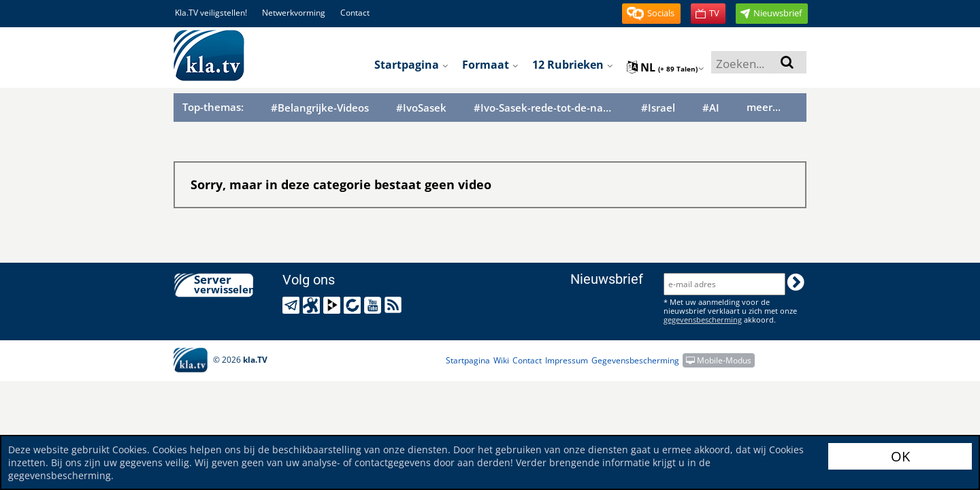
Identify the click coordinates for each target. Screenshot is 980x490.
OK (900, 456)
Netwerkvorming (294, 13)
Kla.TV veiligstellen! (211, 13)
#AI (711, 108)
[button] (651, 14)
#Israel (658, 108)
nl (666, 67)
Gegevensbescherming (635, 360)
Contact (355, 13)
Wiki (501, 360)
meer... (764, 107)
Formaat (490, 65)
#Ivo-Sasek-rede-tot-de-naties (544, 108)
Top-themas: (213, 107)
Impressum (567, 360)
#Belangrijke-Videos (320, 108)
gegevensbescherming (703, 320)
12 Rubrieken (573, 65)
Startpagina (411, 65)
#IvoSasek (421, 108)
